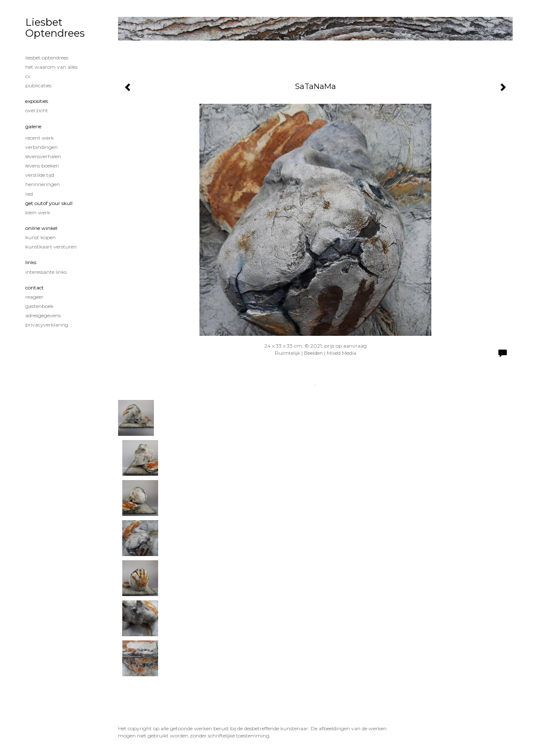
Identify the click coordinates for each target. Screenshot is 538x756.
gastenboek (39, 306)
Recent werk (40, 138)
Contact (35, 288)
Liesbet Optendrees (55, 28)
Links (31, 262)
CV (28, 76)
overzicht (37, 110)
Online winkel (41, 228)
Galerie (33, 126)
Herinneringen (43, 184)
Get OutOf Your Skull (49, 203)
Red (29, 194)
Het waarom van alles (51, 67)
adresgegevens (43, 315)
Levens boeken (42, 166)
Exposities (37, 101)
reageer (34, 297)
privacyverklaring (47, 325)
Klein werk (38, 212)
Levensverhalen (43, 156)
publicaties (38, 85)
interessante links (46, 272)
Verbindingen (42, 147)
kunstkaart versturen (51, 247)
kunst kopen (40, 237)
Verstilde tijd (40, 175)
